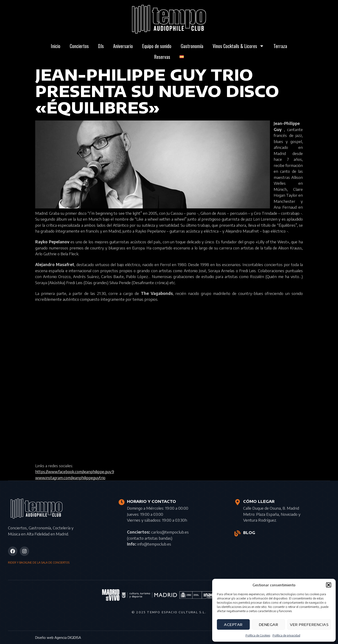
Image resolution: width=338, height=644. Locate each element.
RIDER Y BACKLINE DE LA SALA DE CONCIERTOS (39, 563)
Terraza (280, 46)
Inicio (56, 46)
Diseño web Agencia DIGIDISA (58, 637)
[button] (329, 585)
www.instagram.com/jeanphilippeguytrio (70, 478)
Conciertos (79, 46)
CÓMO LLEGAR (259, 501)
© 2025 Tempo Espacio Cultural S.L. (169, 612)
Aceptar (233, 625)
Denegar (269, 625)
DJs (101, 46)
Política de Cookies (258, 635)
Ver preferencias (309, 625)
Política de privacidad (286, 635)
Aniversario (123, 46)
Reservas (162, 57)
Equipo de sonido (157, 46)
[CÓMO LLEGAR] (238, 502)
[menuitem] (182, 57)
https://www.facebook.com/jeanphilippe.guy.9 (75, 471)
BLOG (249, 533)
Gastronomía (192, 46)
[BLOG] (238, 533)
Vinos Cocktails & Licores (238, 46)
